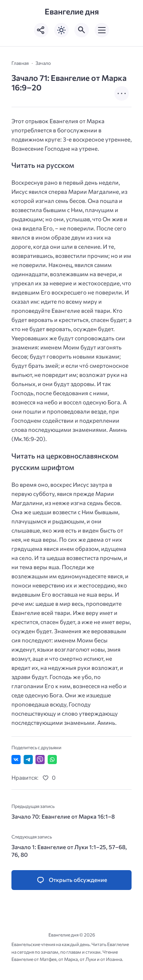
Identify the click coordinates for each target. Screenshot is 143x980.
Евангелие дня (72, 11)
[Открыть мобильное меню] (102, 30)
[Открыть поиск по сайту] (82, 30)
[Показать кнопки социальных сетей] (41, 30)
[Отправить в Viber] (40, 760)
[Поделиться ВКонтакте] (16, 760)
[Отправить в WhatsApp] (52, 760)
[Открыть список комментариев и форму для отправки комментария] (71, 880)
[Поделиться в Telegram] (28, 760)
